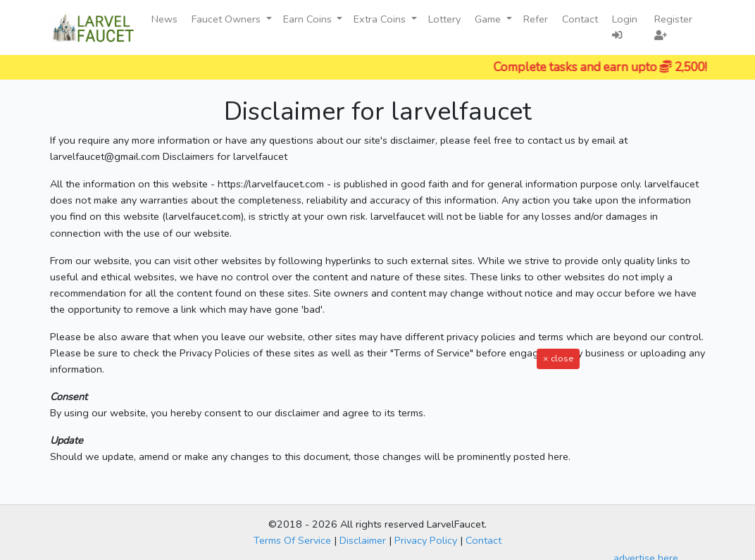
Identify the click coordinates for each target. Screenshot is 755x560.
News (164, 19)
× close (558, 358)
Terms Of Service (292, 540)
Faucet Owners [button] (227, 19)
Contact (580, 19)
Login (625, 26)
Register (673, 26)
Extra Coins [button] (381, 19)
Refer (536, 19)
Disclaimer (363, 540)
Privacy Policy (426, 540)
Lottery (444, 19)
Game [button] (489, 19)
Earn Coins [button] (309, 19)
